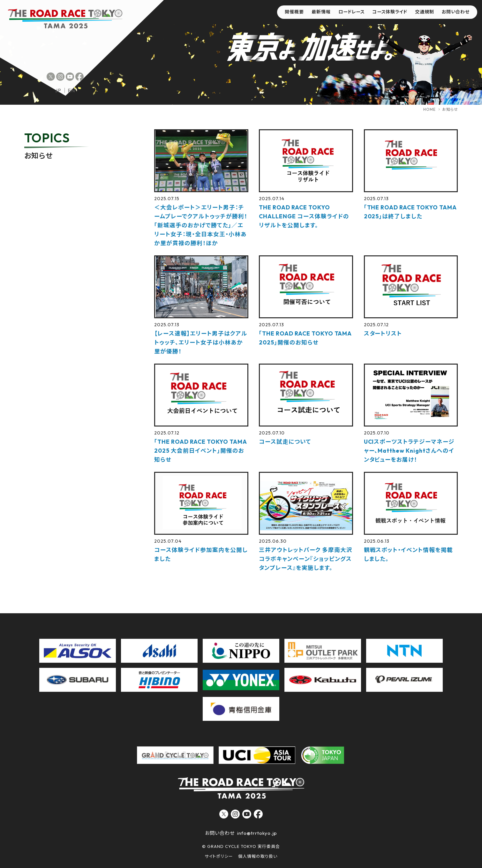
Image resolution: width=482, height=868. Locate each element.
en (71, 90)
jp (58, 90)
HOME (429, 109)
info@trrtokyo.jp (257, 833)
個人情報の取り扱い (258, 856)
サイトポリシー (219, 856)
